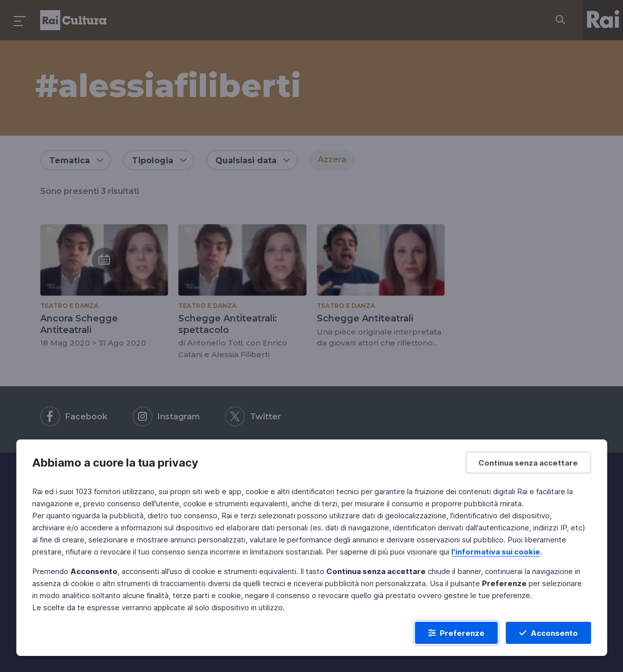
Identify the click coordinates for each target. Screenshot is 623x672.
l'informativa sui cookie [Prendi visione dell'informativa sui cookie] (496, 552)
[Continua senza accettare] (528, 463)
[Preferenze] (456, 633)
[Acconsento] (548, 633)
